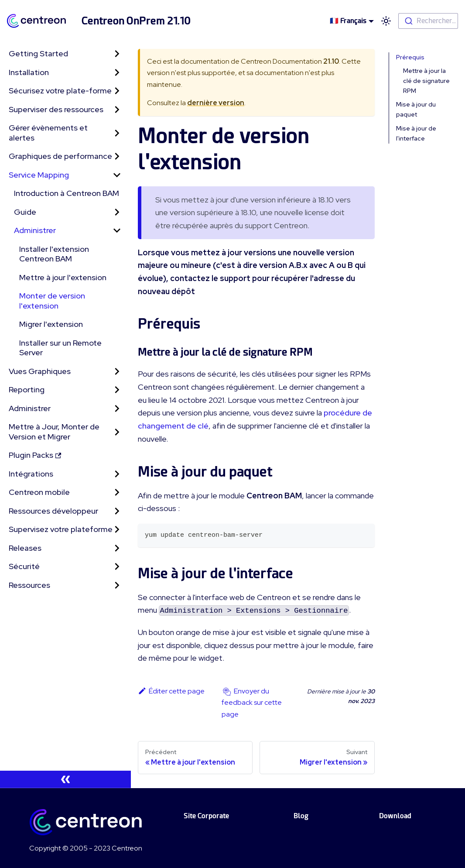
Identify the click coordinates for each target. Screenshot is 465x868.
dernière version (216, 103)
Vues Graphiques (40, 371)
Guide (25, 212)
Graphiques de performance (60, 156)
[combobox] (428, 21)
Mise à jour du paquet (416, 109)
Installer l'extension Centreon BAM (54, 254)
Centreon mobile (39, 492)
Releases (25, 548)
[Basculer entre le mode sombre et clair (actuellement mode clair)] (386, 21)
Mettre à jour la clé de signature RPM (426, 81)
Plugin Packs (35, 455)
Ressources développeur (53, 511)
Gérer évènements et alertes (48, 133)
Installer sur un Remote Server (60, 348)
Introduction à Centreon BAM (67, 193)
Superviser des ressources (56, 109)
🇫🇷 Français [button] (348, 21)
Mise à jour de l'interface (416, 133)
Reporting (27, 389)
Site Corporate (206, 816)
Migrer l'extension (51, 324)
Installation (29, 72)
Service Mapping (39, 175)
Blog (301, 816)
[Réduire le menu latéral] (65, 779)
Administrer (35, 230)
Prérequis (410, 57)
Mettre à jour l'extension (63, 277)
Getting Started (38, 53)
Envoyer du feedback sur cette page (252, 703)
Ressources (29, 585)
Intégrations (31, 474)
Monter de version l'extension (52, 301)
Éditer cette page (171, 691)
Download (395, 816)
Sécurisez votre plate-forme (60, 91)
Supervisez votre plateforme (61, 529)
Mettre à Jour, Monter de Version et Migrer (54, 432)
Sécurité (24, 566)
